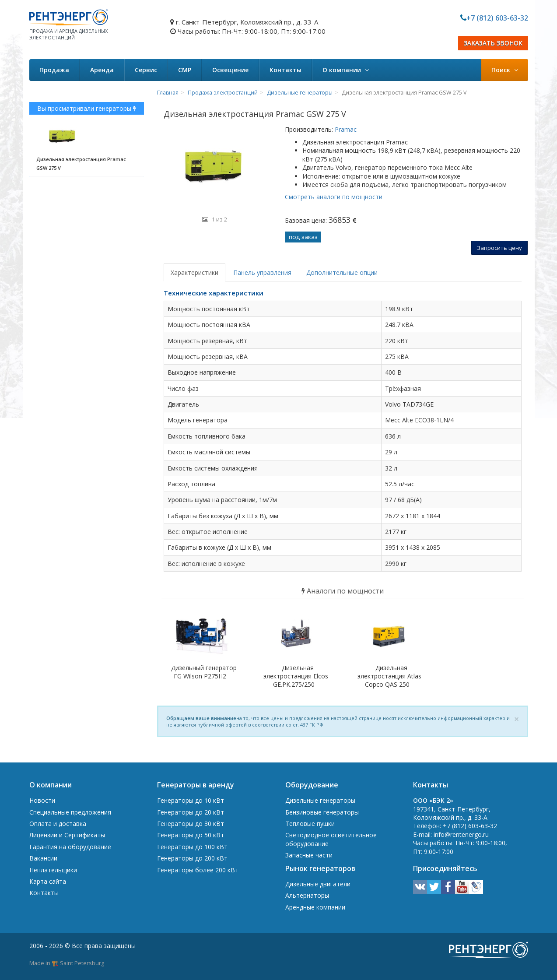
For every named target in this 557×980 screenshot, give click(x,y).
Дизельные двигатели (318, 884)
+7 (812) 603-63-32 (497, 18)
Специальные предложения (70, 812)
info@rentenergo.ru (461, 834)
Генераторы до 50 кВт (191, 835)
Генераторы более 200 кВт (198, 870)
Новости (42, 800)
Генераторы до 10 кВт (191, 800)
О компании (346, 70)
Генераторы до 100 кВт (192, 847)
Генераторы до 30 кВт (191, 824)
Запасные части (309, 855)
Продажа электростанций (223, 93)
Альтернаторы (307, 895)
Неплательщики (53, 870)
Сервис (146, 70)
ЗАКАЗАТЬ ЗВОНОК (493, 43)
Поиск (505, 70)
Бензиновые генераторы (322, 812)
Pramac (345, 129)
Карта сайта (48, 881)
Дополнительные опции (342, 272)
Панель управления (262, 272)
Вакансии (43, 858)
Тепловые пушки (310, 824)
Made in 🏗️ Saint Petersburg (67, 963)
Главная (168, 93)
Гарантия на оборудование (70, 847)
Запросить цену (499, 248)
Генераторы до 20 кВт (191, 812)
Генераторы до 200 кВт (192, 858)
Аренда (102, 70)
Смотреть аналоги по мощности (334, 197)
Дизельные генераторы (300, 93)
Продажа (54, 70)
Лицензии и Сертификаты (67, 835)
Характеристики (194, 272)
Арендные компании (315, 907)
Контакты (286, 70)
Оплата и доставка (58, 824)
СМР (185, 70)
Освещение (230, 70)
